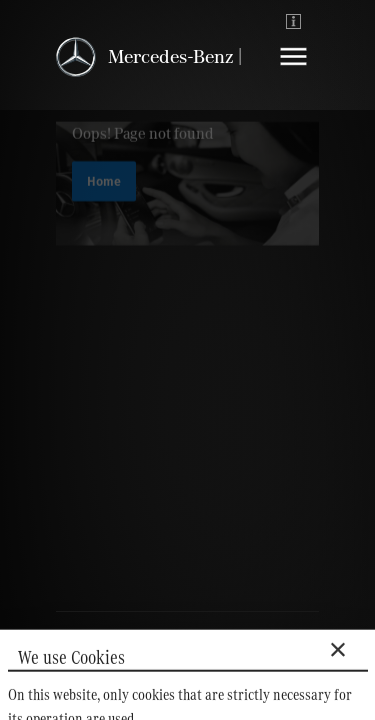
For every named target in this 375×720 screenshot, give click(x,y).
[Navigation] (293, 71)
